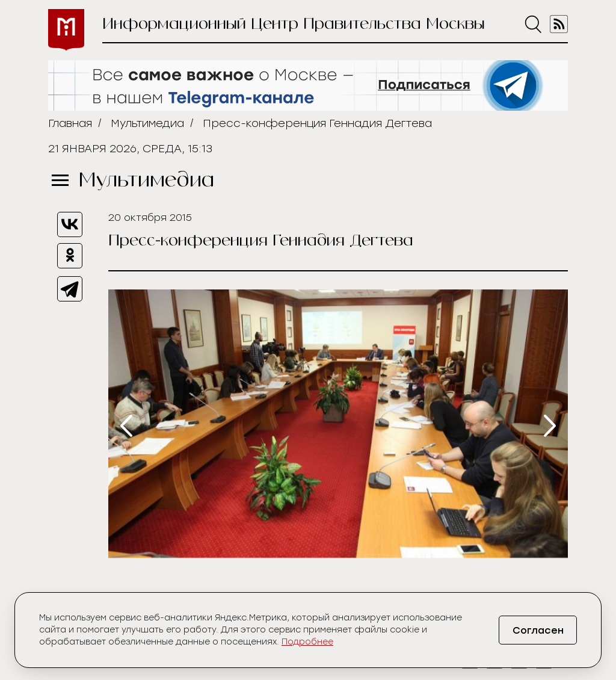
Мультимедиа (147, 123)
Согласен (538, 630)
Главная (70, 123)
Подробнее (307, 642)
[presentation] (126, 426)
